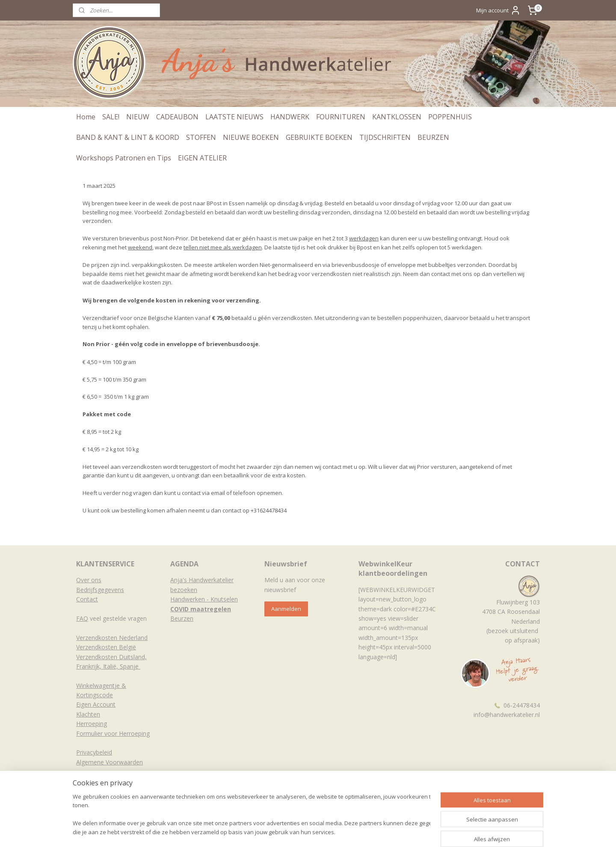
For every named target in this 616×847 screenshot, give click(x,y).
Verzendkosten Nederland (112, 638)
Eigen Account (96, 704)
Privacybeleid (94, 752)
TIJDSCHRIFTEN (385, 137)
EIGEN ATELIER (202, 158)
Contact (87, 599)
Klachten (88, 714)
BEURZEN (433, 137)
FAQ (82, 618)
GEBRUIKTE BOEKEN (319, 137)
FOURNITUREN (341, 117)
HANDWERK (290, 117)
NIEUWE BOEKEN (251, 137)
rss (304, 831)
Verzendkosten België (106, 647)
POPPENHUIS (450, 117)
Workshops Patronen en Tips (124, 158)
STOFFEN (201, 137)
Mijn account (498, 10)
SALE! (111, 117)
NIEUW (138, 117)
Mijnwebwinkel (412, 831)
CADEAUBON (177, 117)
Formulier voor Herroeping (113, 733)
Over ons (89, 580)
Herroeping (92, 724)
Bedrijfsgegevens (100, 590)
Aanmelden (286, 609)
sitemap (286, 831)
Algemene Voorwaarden (110, 762)
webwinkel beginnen (337, 831)
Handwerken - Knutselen (204, 599)
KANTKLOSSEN (397, 117)
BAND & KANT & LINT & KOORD (128, 137)
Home (86, 117)
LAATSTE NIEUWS (234, 117)
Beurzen (182, 618)
